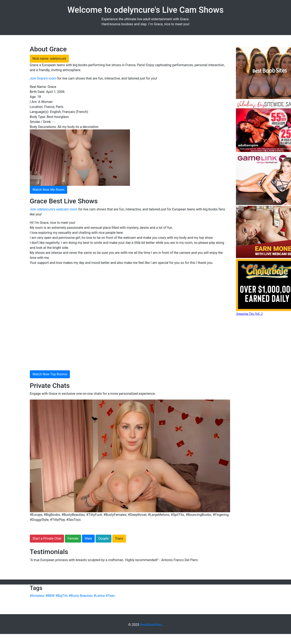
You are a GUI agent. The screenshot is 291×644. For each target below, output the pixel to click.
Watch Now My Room (48, 190)
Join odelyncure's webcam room (54, 209)
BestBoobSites (151, 625)
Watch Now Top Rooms (50, 374)
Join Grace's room (43, 78)
